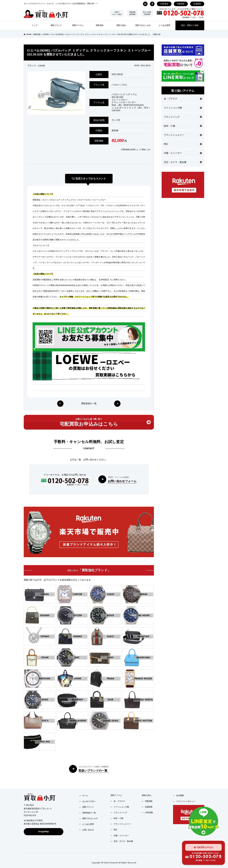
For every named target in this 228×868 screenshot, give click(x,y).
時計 (183, 144)
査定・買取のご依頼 (190, 25)
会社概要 (180, 795)
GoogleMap (44, 832)
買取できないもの (143, 25)
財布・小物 (183, 126)
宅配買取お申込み (203, 847)
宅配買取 (181, 4)
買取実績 (100, 25)
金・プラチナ (183, 99)
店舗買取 (197, 4)
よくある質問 (165, 25)
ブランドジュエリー (183, 135)
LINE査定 (164, 4)
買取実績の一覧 (89, 403)
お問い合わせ (88, 830)
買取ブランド (56, 25)
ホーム (85, 795)
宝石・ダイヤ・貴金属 (183, 162)
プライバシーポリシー (186, 801)
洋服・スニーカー (183, 153)
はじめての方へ (89, 801)
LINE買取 (149, 813)
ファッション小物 (183, 108)
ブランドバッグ (183, 117)
